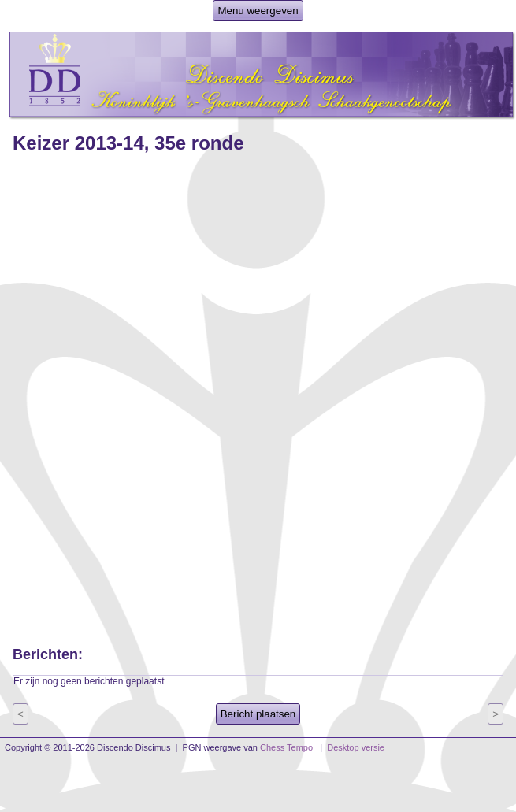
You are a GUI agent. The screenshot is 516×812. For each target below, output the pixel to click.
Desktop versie (356, 747)
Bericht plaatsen (258, 714)
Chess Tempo (286, 747)
